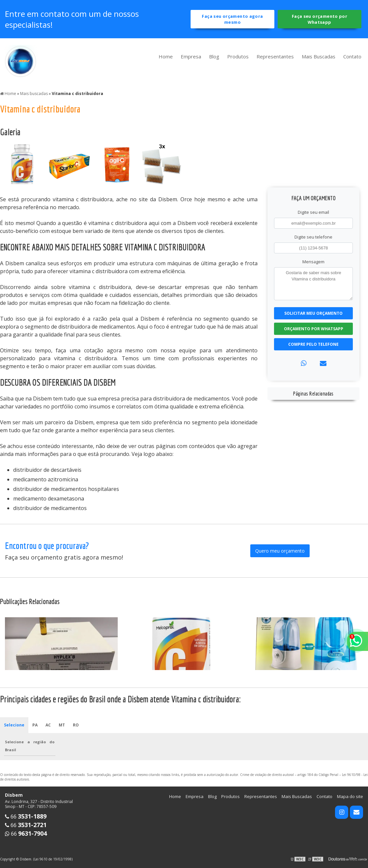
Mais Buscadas (319, 56)
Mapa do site (350, 796)
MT (62, 725)
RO (76, 725)
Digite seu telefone (313, 237)
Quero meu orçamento (280, 551)
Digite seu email (313, 212)
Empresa (191, 56)
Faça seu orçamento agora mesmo (232, 19)
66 (26, 817)
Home (166, 56)
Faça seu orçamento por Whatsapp (320, 19)
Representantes (275, 56)
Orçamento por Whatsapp (314, 329)
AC (48, 725)
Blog (214, 56)
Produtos (238, 56)
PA (35, 725)
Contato (352, 56)
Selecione (14, 725)
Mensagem (313, 262)
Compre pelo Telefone (313, 344)
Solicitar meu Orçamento (313, 313)
